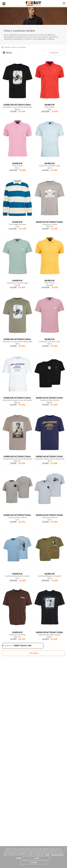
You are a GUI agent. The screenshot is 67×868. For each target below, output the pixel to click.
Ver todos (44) (23, 646)
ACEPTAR (36, 858)
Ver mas (33, 653)
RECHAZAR (33, 862)
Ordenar (54, 53)
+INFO (47, 855)
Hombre (8, 47)
